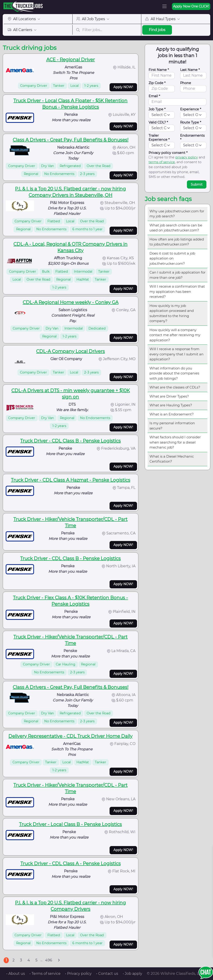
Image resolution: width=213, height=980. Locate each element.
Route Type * (191, 122)
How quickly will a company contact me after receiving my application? (175, 335)
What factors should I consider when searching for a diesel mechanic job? (175, 442)
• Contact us (107, 974)
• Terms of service (45, 974)
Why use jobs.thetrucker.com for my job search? (177, 214)
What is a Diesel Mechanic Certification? (172, 459)
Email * (154, 96)
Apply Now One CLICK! (191, 6)
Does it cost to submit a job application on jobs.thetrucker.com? (172, 258)
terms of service (162, 162)
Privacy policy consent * (168, 153)
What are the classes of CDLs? (175, 387)
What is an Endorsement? (172, 414)
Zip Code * (157, 83)
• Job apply (132, 974)
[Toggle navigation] (164, 6)
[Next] (59, 960)
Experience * (191, 109)
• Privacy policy (78, 974)
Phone (186, 83)
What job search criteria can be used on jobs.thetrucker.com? (176, 228)
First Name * (159, 70)
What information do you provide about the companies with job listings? (174, 373)
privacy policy (187, 157)
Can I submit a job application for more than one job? (177, 275)
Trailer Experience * (159, 138)
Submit (197, 184)
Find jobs (157, 30)
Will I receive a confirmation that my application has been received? (177, 291)
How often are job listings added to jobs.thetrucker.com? (177, 242)
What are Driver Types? (169, 396)
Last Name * (190, 70)
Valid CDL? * (158, 122)
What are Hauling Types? (171, 405)
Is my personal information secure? (172, 426)
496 (49, 960)
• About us (16, 974)
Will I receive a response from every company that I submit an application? (176, 354)
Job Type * (157, 109)
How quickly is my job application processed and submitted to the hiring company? (172, 313)
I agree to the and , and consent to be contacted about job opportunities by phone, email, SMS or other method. (177, 167)
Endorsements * (192, 138)
